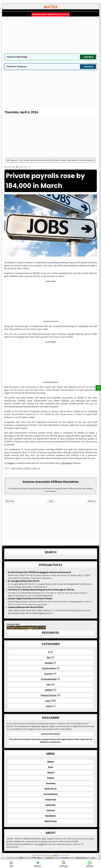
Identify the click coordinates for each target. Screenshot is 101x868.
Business (49, 663)
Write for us (51, 789)
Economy (49, 674)
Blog (49, 657)
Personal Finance (48, 695)
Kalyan (51, 778)
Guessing (51, 783)
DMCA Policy (51, 821)
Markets (49, 690)
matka (41, 844)
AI (49, 652)
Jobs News (66, 463)
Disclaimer (51, 816)
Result (51, 772)
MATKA (55, 855)
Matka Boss (65, 858)
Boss (51, 767)
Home (51, 501)
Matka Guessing (82, 858)
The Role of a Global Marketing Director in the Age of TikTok (41, 590)
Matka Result (50, 858)
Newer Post (10, 501)
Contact (51, 810)
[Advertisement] (51, 35)
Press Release (51, 794)
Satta (93, 858)
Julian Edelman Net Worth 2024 (26, 607)
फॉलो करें (37, 864)
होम (11, 864)
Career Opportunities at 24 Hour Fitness (30, 599)
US (39, 468)
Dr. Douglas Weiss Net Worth (24, 581)
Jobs (13, 468)
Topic (34, 468)
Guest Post (51, 799)
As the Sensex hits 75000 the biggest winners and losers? (39, 572)
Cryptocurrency (49, 668)
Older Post (92, 501)
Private (28, 468)
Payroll (20, 468)
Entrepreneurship (49, 679)
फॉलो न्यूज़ (64, 864)
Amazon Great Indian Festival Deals (51, 14)
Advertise (51, 805)
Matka (11, 463)
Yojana (49, 706)
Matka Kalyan (37, 858)
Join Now (88, 57)
